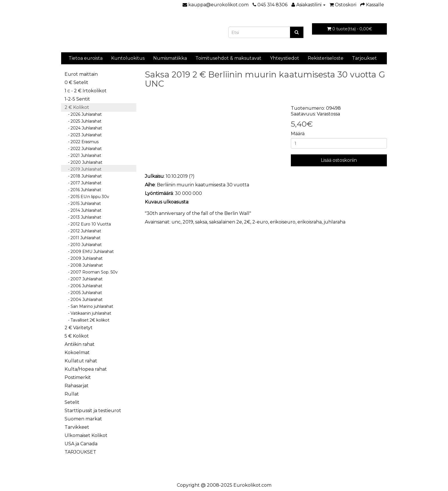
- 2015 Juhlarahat (83, 203)
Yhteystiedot (285, 58)
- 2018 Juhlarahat (83, 176)
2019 (188, 222)
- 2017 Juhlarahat (83, 183)
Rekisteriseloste (326, 58)
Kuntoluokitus (128, 58)
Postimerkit (78, 377)
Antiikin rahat (80, 344)
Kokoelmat (77, 353)
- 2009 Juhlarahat (84, 258)
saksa (201, 222)
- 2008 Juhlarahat (84, 265)
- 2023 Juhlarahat (83, 135)
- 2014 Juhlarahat (83, 210)
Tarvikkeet (77, 427)
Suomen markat (83, 419)
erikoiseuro (283, 222)
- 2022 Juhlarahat (83, 149)
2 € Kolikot (77, 107)
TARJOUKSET (80, 452)
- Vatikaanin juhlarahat (88, 313)
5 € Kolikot (77, 336)
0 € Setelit (76, 82)
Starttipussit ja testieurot (93, 411)
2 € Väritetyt (79, 328)
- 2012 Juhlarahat (83, 231)
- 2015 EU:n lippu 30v (87, 197)
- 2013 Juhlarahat (83, 217)
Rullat (72, 394)
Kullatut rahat (81, 361)
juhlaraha (335, 222)
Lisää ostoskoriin (339, 160)
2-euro (260, 222)
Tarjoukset (364, 58)
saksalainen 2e (226, 222)
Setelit (72, 402)
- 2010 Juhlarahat (83, 245)
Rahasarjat (77, 386)
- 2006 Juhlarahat (83, 286)
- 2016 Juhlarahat (83, 190)
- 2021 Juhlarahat (83, 155)
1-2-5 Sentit (77, 99)
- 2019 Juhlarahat (83, 169)
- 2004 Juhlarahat (84, 300)
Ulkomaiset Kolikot (86, 435)
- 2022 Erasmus (82, 142)
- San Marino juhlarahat (89, 306)
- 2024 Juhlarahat (83, 128)
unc (176, 222)
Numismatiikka (170, 58)
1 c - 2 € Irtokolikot (86, 91)
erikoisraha (310, 222)
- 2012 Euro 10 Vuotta (88, 224)
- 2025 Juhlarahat (83, 121)
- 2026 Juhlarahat (83, 114)
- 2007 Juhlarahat (84, 279)
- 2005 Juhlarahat (83, 293)
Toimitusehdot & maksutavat (228, 58)
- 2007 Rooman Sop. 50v (91, 272)
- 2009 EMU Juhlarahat (89, 252)
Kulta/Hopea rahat (86, 369)
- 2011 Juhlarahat (83, 238)
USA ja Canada (81, 444)
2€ (247, 222)
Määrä (298, 134)
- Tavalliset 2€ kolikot (87, 320)
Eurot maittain (81, 74)
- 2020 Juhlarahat (83, 162)
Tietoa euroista (86, 58)
